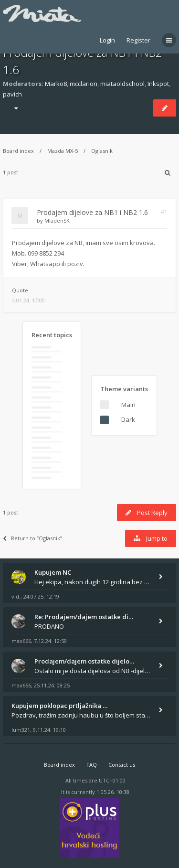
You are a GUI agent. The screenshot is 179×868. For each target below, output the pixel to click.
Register (138, 40)
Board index (18, 151)
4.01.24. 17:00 (28, 300)
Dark (128, 419)
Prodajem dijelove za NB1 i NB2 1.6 (92, 212)
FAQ (92, 765)
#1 (164, 211)
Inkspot (158, 84)
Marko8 (56, 84)
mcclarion (84, 84)
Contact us (122, 765)
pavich (12, 94)
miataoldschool (122, 84)
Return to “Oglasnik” (32, 538)
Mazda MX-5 (63, 151)
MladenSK (57, 220)
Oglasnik (102, 151)
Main (128, 405)
